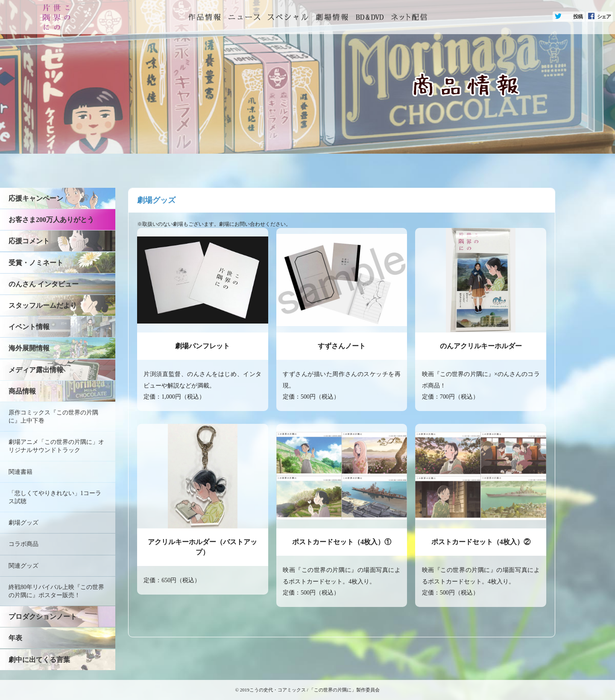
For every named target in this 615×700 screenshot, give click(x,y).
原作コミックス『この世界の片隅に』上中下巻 (53, 417)
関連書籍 (20, 472)
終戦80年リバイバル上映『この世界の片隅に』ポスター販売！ (56, 591)
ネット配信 (409, 17)
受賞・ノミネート (36, 263)
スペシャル (288, 17)
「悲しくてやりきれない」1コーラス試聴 (55, 497)
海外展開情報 (29, 348)
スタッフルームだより (43, 305)
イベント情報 (29, 327)
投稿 (578, 17)
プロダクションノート (43, 617)
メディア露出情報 (36, 370)
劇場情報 (332, 17)
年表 (15, 638)
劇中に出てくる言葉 (39, 660)
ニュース (244, 17)
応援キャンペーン (36, 198)
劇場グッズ (23, 523)
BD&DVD (370, 17)
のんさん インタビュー (44, 284)
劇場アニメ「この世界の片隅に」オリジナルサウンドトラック (56, 446)
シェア (604, 17)
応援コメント (29, 241)
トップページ (205, 17)
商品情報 (22, 391)
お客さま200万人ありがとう (51, 220)
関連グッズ (23, 566)
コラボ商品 (23, 544)
